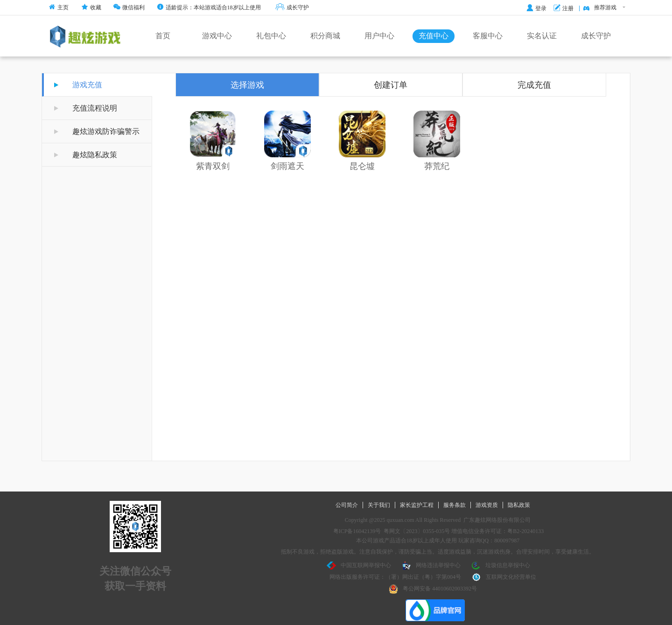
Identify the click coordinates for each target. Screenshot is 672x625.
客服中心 (488, 36)
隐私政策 (519, 505)
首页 (163, 36)
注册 (563, 8)
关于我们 (379, 505)
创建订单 (391, 85)
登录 (536, 8)
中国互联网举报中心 (359, 566)
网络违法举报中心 (431, 566)
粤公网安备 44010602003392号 (433, 589)
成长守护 (292, 8)
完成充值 (534, 85)
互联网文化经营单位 (504, 577)
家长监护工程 (417, 505)
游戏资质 (487, 505)
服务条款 (455, 505)
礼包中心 (271, 36)
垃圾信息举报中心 (501, 566)
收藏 (91, 7)
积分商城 (325, 36)
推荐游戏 (604, 8)
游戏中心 (217, 36)
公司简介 (347, 505)
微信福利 (129, 7)
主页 (59, 7)
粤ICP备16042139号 (357, 531)
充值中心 (434, 36)
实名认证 (542, 36)
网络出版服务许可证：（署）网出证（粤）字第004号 (395, 577)
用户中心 (379, 36)
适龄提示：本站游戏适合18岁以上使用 (209, 7)
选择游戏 (247, 85)
